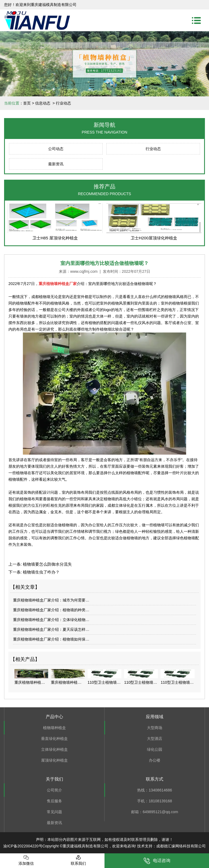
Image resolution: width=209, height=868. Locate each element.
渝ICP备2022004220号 (23, 846)
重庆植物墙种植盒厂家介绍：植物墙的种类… (51, 610)
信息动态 (43, 103)
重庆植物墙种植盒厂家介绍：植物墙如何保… (51, 639)
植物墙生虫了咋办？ (41, 572)
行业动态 (153, 149)
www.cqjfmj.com (84, 271)
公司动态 (56, 149)
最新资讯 (56, 164)
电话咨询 (157, 861)
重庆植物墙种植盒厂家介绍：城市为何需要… (51, 600)
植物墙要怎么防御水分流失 (47, 564)
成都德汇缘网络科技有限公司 (181, 846)
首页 (27, 103)
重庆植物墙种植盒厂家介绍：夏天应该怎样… (51, 629)
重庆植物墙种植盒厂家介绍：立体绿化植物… (51, 620)
